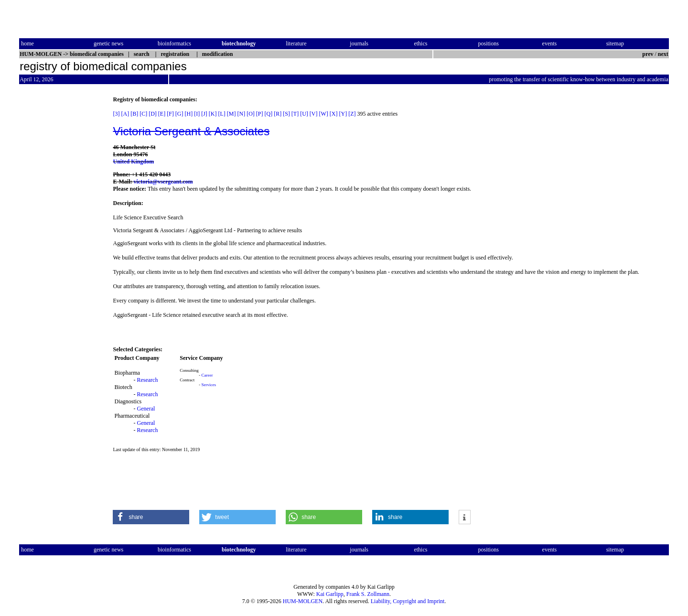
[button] (151, 517)
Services (209, 385)
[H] (188, 114)
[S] (286, 114)
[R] (278, 114)
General (146, 409)
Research (147, 380)
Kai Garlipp (330, 594)
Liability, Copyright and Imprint (408, 601)
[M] (231, 114)
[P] (260, 114)
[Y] (343, 114)
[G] (179, 114)
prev (648, 54)
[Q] (269, 114)
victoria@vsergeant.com (163, 182)
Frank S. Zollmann (368, 594)
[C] (143, 114)
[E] (162, 114)
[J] (204, 114)
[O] (251, 114)
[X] (334, 114)
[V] (314, 114)
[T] (295, 114)
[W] (324, 114)
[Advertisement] (59, 239)
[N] (242, 114)
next (663, 54)
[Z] (352, 114)
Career (207, 375)
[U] (304, 114)
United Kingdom (133, 162)
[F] (170, 114)
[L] (222, 114)
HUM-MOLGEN (303, 601)
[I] (197, 114)
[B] (134, 114)
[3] (116, 114)
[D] (153, 114)
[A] (125, 114)
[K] (213, 114)
